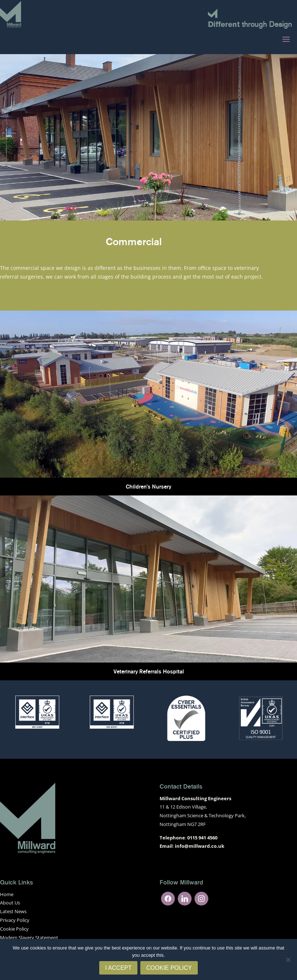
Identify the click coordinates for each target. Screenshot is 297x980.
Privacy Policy (15, 920)
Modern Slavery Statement (29, 938)
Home (7, 894)
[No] (288, 960)
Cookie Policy (14, 929)
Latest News (13, 911)
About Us (10, 903)
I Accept (118, 968)
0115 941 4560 (202, 838)
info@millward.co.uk (200, 846)
